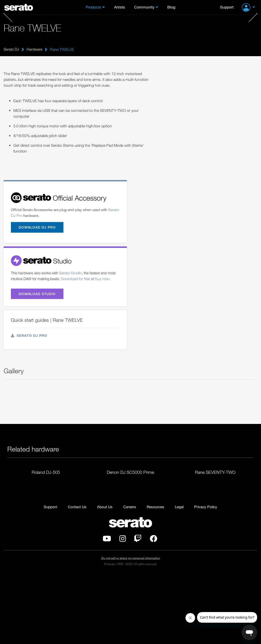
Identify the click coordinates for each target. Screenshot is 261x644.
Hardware (36, 49)
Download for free (88, 280)
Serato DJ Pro (23, 216)
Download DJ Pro (38, 228)
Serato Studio (74, 274)
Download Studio (38, 301)
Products (93, 7)
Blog (171, 7)
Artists (119, 7)
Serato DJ (12, 49)
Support (227, 7)
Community (144, 7)
